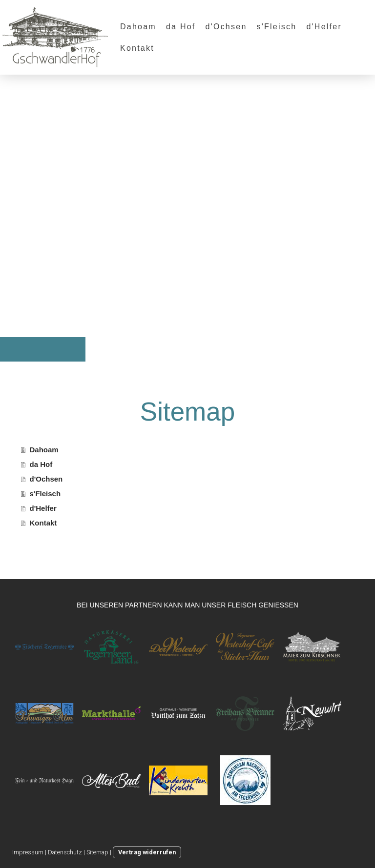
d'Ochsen (226, 27)
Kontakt (137, 48)
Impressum (28, 852)
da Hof (181, 27)
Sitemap (97, 852)
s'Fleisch (277, 27)
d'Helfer (324, 27)
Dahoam (138, 27)
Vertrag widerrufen (147, 852)
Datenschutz (65, 852)
